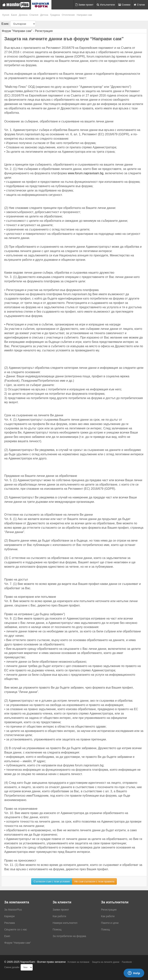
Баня (14, 15)
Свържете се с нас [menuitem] (16, 929)
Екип (7, 936)
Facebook (127, 962)
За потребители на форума (69, 936)
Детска (44, 15)
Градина (55, 15)
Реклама (10, 923)
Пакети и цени (110, 923)
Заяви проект (84, 5)
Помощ (57, 929)
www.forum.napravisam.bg (86, 173)
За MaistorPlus (13, 910)
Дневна (23, 15)
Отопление (68, 15)
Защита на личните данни (106, 962)
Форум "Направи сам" (18, 943)
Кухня (6, 15)
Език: (5, 24)
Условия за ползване (78, 962)
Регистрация (109, 910)
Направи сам (84, 15)
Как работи (59, 916)
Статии (139, 5)
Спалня (34, 15)
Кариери (10, 916)
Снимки (124, 5)
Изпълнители (106, 5)
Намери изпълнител (65, 923)
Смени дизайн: (12, 967)
